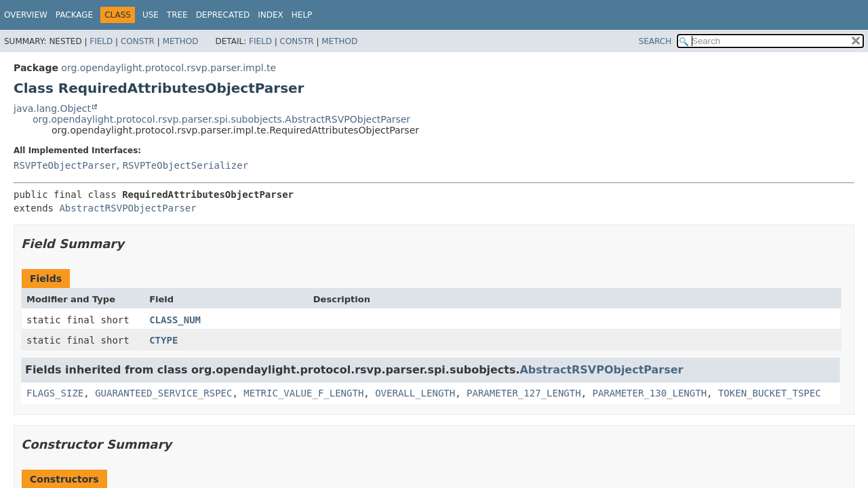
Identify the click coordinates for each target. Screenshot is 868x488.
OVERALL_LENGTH (415, 393)
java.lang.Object (52, 108)
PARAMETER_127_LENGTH (524, 393)
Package (74, 15)
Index (271, 15)
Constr (138, 41)
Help (302, 15)
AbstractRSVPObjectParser (127, 208)
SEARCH (655, 41)
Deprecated (223, 15)
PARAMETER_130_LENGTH (650, 393)
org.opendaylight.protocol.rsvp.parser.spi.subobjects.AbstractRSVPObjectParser (221, 119)
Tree (177, 15)
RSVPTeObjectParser (65, 165)
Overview (26, 15)
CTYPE (163, 340)
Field (101, 41)
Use (151, 15)
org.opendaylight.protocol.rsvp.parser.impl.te (169, 68)
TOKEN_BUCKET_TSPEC (770, 393)
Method (181, 41)
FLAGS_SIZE (55, 393)
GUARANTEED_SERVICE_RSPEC (163, 393)
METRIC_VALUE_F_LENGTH (303, 393)
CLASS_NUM (175, 320)
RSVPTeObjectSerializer (185, 165)
